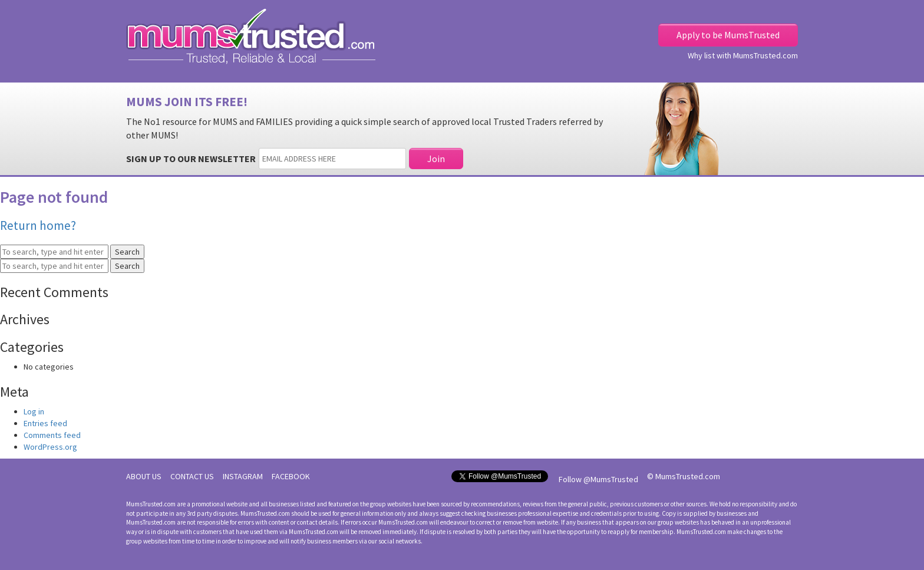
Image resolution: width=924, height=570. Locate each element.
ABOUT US (144, 476)
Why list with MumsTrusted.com (743, 55)
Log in (34, 411)
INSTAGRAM (243, 476)
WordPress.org (50, 447)
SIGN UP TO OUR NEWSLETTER (191, 159)
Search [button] (127, 252)
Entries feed (45, 423)
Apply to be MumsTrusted (728, 35)
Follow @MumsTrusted (598, 479)
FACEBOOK (291, 476)
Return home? (38, 225)
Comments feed (52, 435)
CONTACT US (192, 476)
